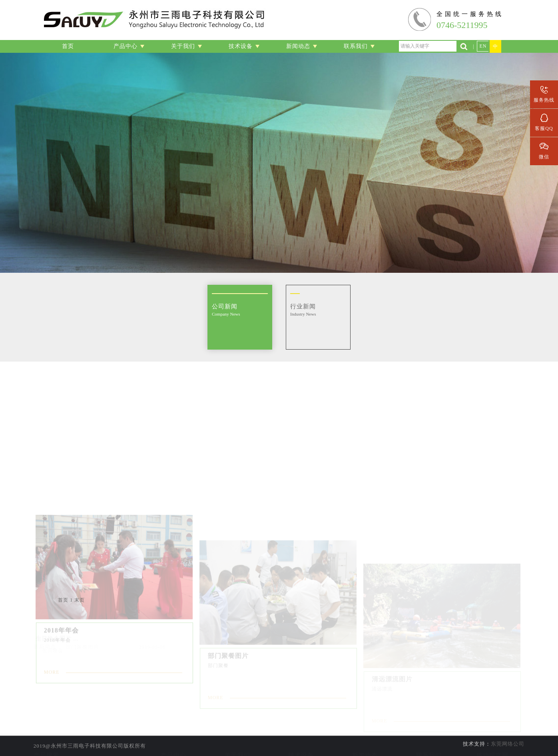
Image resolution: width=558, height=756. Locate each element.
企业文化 (237, 744)
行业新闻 (365, 733)
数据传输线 (173, 744)
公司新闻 (365, 722)
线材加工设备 (301, 733)
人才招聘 (429, 733)
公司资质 (237, 733)
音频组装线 (173, 733)
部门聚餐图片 (82, 635)
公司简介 (237, 722)
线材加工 (173, 722)
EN (483, 46)
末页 (80, 600)
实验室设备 (301, 722)
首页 (63, 600)
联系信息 (429, 722)
